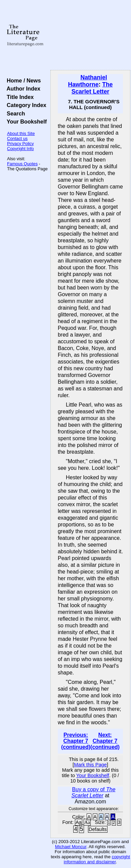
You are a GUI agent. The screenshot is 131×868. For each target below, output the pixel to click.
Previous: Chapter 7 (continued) (76, 741)
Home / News (22, 80)
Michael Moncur (71, 847)
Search (14, 113)
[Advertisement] (90, 35)
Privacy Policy (20, 144)
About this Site (21, 133)
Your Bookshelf (25, 121)
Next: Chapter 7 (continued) (105, 741)
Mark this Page (90, 765)
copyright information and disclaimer (97, 859)
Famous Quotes (22, 164)
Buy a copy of (94, 792)
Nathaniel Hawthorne (88, 81)
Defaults (98, 829)
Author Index (22, 89)
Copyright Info (20, 149)
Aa (79, 822)
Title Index (19, 97)
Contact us (17, 138)
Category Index (25, 105)
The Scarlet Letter (92, 88)
